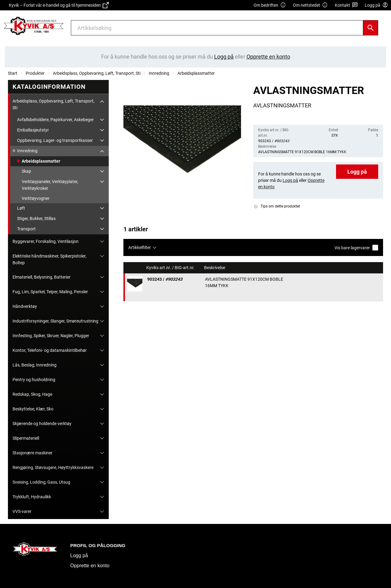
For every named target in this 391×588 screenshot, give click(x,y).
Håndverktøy (25, 306)
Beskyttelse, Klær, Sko (33, 409)
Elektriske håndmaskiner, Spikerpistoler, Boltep (49, 259)
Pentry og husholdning (34, 380)
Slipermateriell (26, 438)
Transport (26, 229)
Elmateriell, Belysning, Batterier (42, 277)
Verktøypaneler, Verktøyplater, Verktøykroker (50, 185)
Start (13, 73)
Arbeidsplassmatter (196, 73)
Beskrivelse (215, 268)
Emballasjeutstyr (33, 130)
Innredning (159, 73)
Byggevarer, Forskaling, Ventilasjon (46, 241)
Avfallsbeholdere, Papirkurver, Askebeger (55, 120)
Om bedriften (270, 5)
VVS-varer (22, 511)
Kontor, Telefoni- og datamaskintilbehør (50, 350)
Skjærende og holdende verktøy (42, 424)
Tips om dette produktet (277, 206)
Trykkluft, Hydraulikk (32, 497)
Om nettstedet (310, 5)
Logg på (357, 172)
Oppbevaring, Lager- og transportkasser (55, 140)
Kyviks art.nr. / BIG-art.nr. (171, 268)
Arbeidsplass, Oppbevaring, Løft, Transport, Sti (97, 73)
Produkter (35, 73)
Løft (21, 208)
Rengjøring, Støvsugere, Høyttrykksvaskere (53, 467)
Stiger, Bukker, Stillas (36, 218)
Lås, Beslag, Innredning (35, 365)
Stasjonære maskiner (33, 453)
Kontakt (346, 5)
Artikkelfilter (140, 247)
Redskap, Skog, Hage (32, 394)
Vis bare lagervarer (356, 248)
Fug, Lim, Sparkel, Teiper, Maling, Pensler (50, 292)
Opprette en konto (90, 566)
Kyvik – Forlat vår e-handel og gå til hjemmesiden (59, 5)
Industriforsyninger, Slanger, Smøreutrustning (55, 321)
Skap (26, 171)
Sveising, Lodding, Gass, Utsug (41, 482)
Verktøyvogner (36, 198)
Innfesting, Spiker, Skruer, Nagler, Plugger (51, 336)
